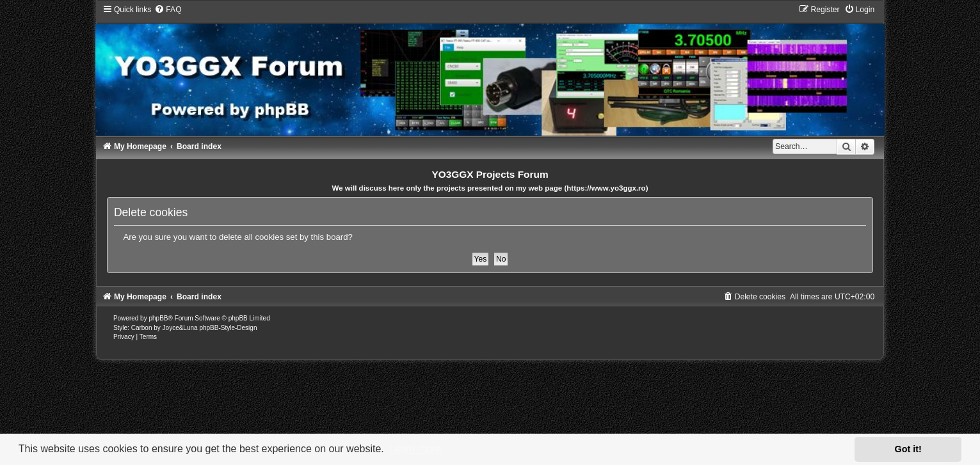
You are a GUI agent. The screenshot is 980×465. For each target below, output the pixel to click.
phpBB (158, 318)
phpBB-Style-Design (228, 328)
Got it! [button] (908, 449)
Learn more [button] (415, 449)
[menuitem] (168, 10)
